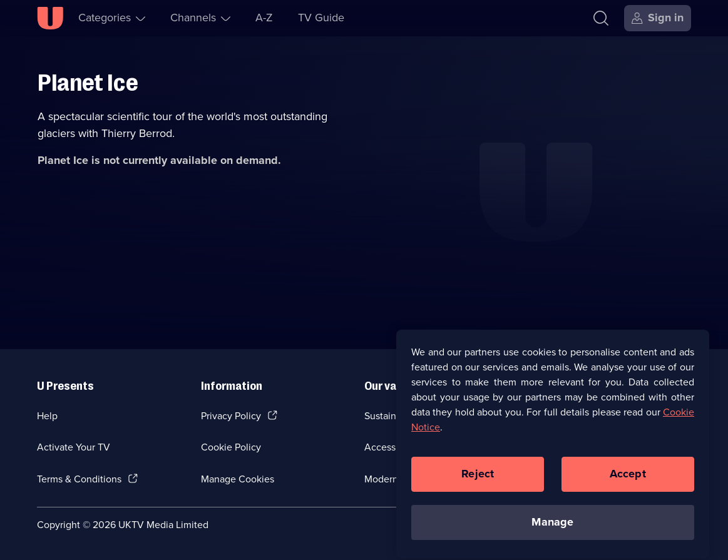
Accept (628, 479)
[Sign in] (658, 18)
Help (47, 416)
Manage (552, 527)
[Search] (604, 18)
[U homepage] (50, 18)
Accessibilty (391, 447)
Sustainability (393, 416)
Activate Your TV (74, 447)
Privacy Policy (231, 416)
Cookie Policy (231, 447)
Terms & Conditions (79, 479)
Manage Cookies (238, 479)
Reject (478, 479)
